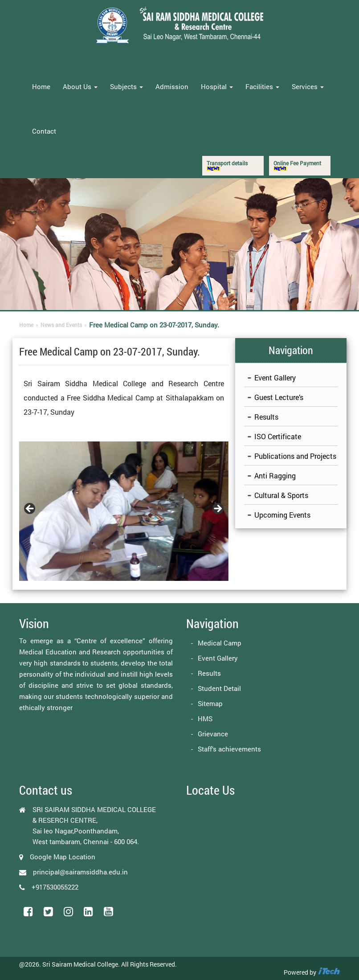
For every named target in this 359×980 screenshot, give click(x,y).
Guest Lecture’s (279, 397)
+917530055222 (55, 887)
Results (266, 417)
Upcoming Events (282, 515)
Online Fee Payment (297, 165)
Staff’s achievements (229, 749)
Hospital (217, 86)
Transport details (227, 165)
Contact (44, 131)
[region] (124, 511)
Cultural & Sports (281, 495)
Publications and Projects (295, 456)
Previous (30, 509)
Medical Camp (220, 643)
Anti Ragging (275, 476)
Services (308, 86)
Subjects (126, 86)
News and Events (61, 325)
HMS (205, 719)
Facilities (262, 86)
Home (41, 86)
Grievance (213, 734)
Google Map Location (63, 857)
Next (217, 509)
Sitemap (210, 703)
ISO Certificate (278, 436)
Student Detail (219, 688)
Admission (172, 86)
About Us (80, 86)
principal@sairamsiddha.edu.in (80, 872)
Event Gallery (275, 378)
